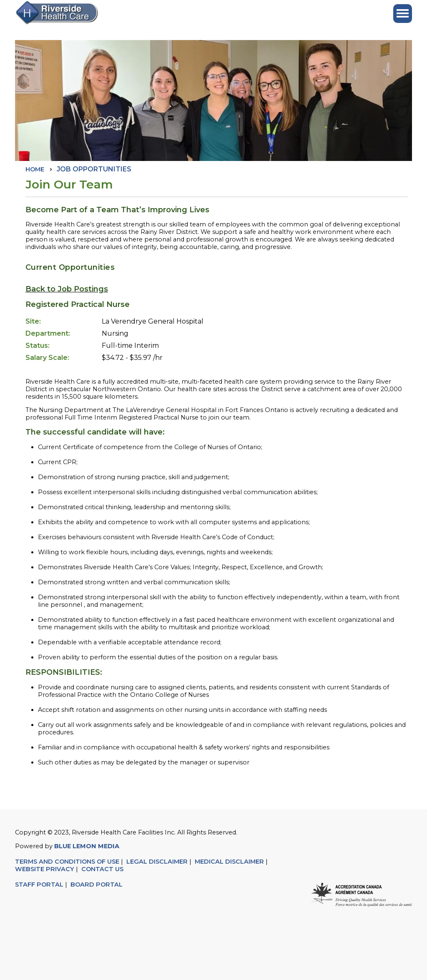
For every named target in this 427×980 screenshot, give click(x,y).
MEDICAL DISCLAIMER (229, 862)
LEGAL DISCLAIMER (157, 862)
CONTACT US (103, 869)
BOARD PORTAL (97, 885)
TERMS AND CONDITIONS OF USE (67, 862)
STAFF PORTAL (39, 885)
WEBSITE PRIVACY (45, 869)
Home (35, 169)
